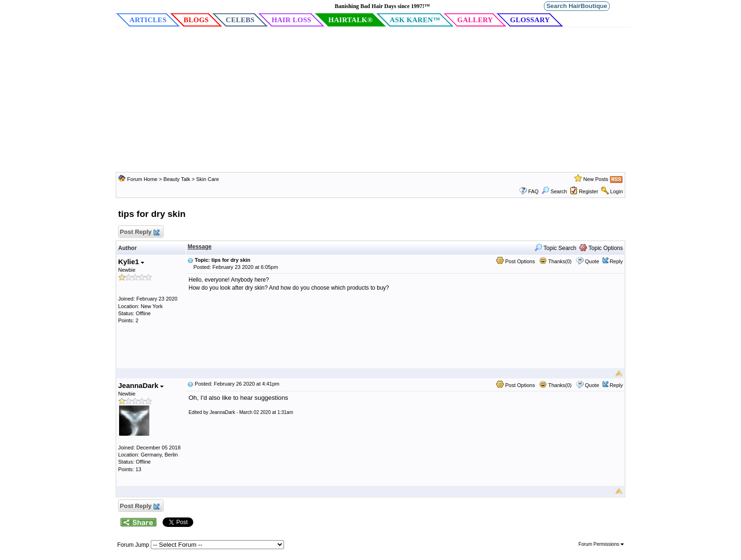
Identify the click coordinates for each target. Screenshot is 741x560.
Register (589, 191)
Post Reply (139, 232)
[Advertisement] (370, 101)
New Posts (596, 179)
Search (554, 191)
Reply (616, 261)
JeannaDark (141, 385)
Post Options (516, 261)
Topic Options (601, 248)
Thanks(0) (555, 261)
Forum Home (142, 179)
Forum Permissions (601, 544)
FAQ (534, 191)
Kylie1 (131, 262)
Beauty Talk (178, 179)
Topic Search (556, 248)
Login (616, 191)
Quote (592, 261)
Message (200, 247)
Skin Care (207, 179)
